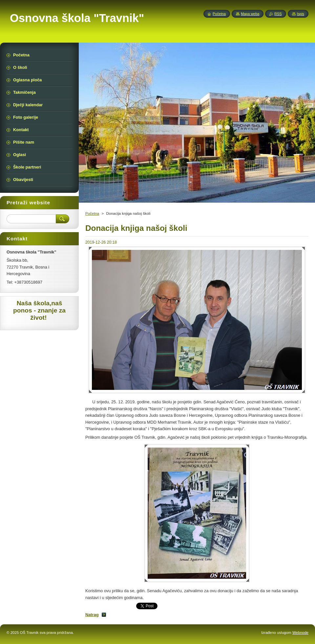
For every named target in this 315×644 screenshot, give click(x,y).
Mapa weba (250, 14)
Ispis (301, 14)
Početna (92, 213)
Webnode (300, 633)
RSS (278, 14)
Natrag (92, 615)
